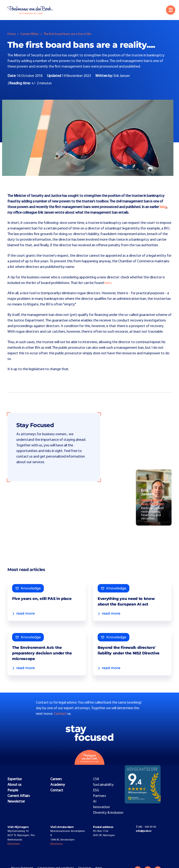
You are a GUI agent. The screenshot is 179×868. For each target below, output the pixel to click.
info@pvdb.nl (144, 832)
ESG (96, 791)
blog (163, 207)
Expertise (15, 780)
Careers (56, 780)
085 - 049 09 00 (146, 827)
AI (95, 802)
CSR (96, 780)
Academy (58, 785)
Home (12, 34)
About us (14, 785)
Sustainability (103, 785)
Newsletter (16, 802)
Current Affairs (30, 34)
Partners (100, 796)
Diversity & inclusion (108, 813)
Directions (14, 845)
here (108, 283)
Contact (61, 724)
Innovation (101, 808)
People (13, 791)
